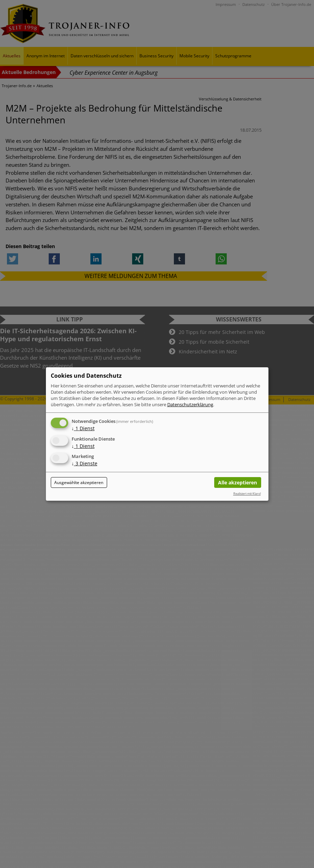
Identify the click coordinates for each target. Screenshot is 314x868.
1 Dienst (83, 428)
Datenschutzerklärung (190, 404)
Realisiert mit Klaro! (247, 494)
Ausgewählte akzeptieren (79, 482)
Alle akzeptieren (237, 482)
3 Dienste (84, 464)
